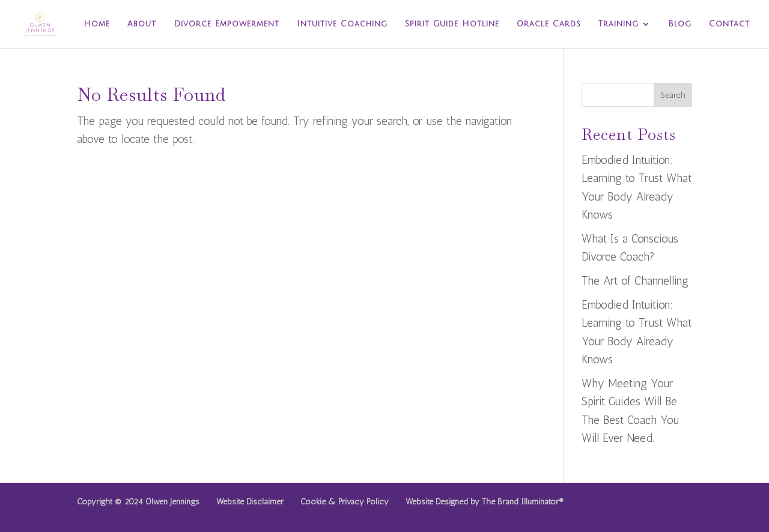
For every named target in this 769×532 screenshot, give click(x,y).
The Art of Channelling (635, 281)
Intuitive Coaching (342, 24)
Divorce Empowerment (226, 24)
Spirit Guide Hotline (452, 24)
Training (619, 24)
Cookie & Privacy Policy (345, 502)
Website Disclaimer (250, 502)
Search (673, 95)
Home (97, 24)
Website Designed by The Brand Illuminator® (485, 502)
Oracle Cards (549, 24)
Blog (680, 24)
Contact (729, 24)
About (142, 24)
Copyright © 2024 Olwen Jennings (138, 502)
